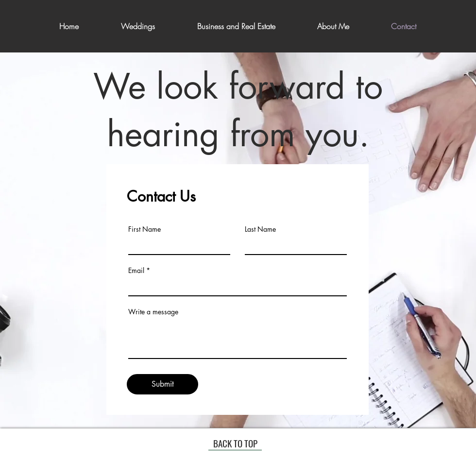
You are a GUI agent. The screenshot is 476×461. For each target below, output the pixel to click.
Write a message (153, 312)
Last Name (260, 229)
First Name (144, 229)
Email (136, 271)
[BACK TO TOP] (235, 443)
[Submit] (162, 384)
